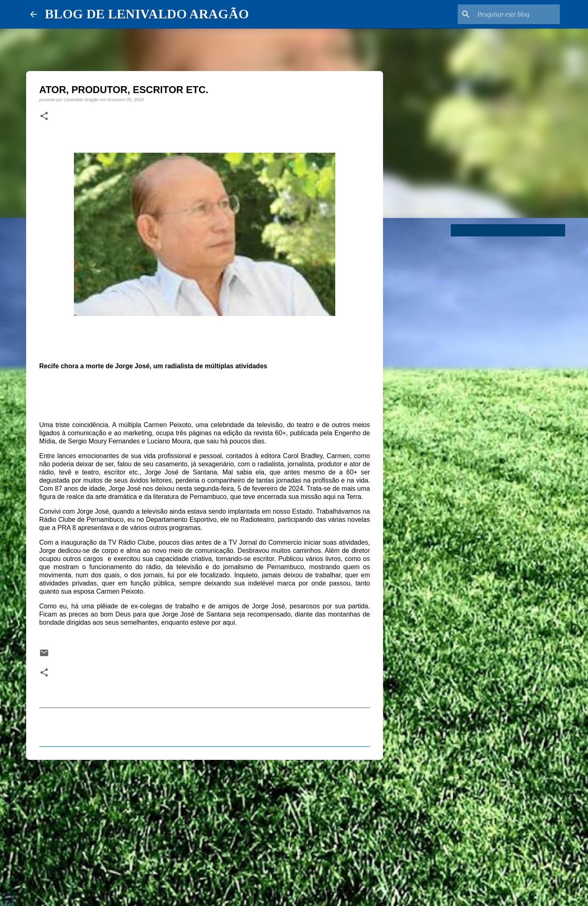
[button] (44, 116)
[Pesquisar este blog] (517, 14)
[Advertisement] (205, 829)
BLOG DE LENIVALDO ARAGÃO (147, 14)
